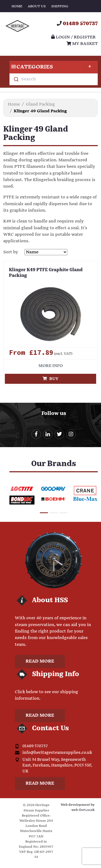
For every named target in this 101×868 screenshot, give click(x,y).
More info (51, 366)
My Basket (82, 44)
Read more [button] (40, 661)
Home (17, 6)
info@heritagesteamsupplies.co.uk (57, 753)
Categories (52, 67)
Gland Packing (40, 104)
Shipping (60, 6)
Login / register (73, 37)
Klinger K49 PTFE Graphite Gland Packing (46, 273)
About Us (37, 6)
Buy (50, 379)
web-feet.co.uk (83, 810)
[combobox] (54, 79)
